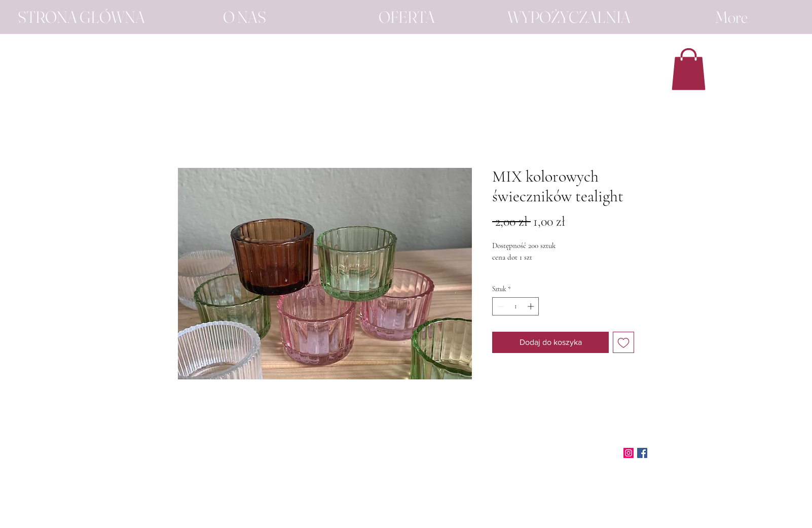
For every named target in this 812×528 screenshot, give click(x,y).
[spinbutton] (516, 306)
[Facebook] (642, 453)
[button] (689, 69)
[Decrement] (500, 306)
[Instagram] (629, 453)
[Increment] (532, 306)
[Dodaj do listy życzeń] (623, 342)
